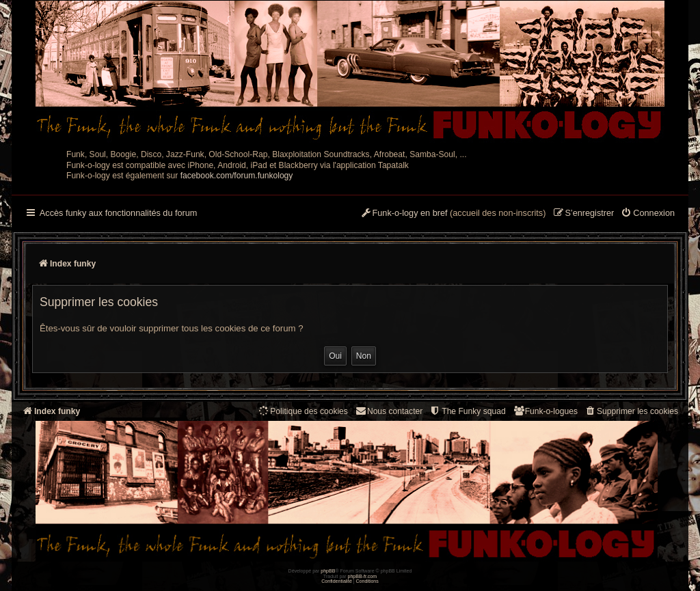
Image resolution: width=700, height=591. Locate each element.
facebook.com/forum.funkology (237, 176)
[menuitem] (648, 214)
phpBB (328, 571)
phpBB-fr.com (363, 576)
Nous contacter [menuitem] (389, 411)
